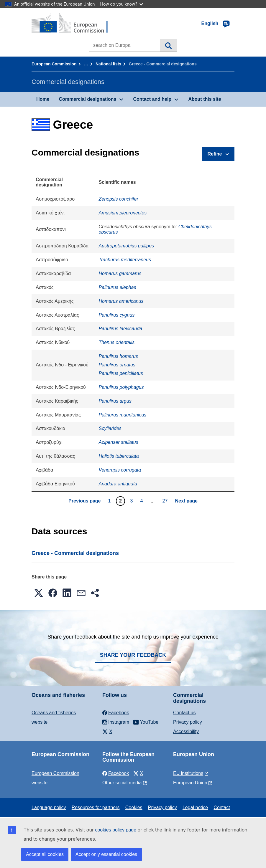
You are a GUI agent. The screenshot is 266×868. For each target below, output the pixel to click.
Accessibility (186, 731)
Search (168, 45)
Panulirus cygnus (116, 315)
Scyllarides (110, 428)
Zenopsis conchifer (118, 199)
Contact (222, 807)
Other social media (122, 783)
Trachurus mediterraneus (125, 260)
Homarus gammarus (120, 273)
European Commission (54, 64)
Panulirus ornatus (117, 365)
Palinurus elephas (117, 287)
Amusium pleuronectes (123, 213)
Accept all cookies (45, 854)
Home (43, 99)
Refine (215, 154)
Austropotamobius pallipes (126, 246)
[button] (39, 593)
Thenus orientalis (116, 342)
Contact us (184, 713)
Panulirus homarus (118, 356)
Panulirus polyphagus (121, 387)
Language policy (49, 807)
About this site (205, 99)
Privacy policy (188, 722)
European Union (190, 783)
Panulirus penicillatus (121, 373)
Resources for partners (96, 807)
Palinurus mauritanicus (122, 415)
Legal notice (195, 807)
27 (166, 501)
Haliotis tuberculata (119, 456)
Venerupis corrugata (120, 470)
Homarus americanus (121, 301)
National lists (108, 64)
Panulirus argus (115, 401)
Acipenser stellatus (118, 442)
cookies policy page (116, 830)
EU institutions (188, 773)
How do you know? (122, 4)
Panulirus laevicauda (120, 329)
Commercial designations (87, 99)
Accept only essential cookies (106, 854)
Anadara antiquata (118, 484)
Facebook (116, 773)
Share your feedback (133, 655)
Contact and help (152, 99)
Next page (186, 501)
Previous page (84, 501)
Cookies (134, 807)
